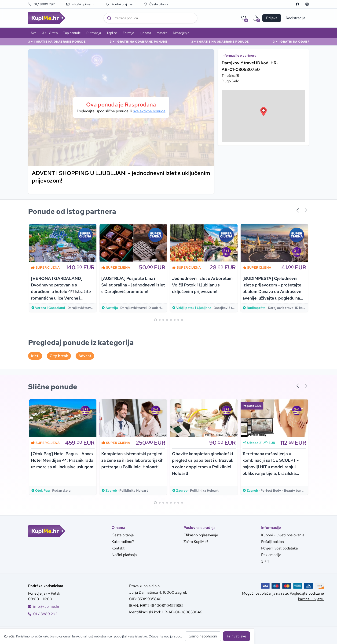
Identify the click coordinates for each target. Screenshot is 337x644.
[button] (264, 111)
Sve (34, 33)
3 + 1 (265, 561)
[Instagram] (307, 4)
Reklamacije (271, 555)
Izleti (35, 356)
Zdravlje (128, 33)
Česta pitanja (156, 4)
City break (59, 356)
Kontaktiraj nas (119, 4)
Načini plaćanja (124, 555)
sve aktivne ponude (149, 111)
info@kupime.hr (80, 4)
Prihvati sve (236, 636)
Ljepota (145, 33)
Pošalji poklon (273, 542)
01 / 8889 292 (41, 4)
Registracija (295, 18)
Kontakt (118, 548)
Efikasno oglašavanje (201, 535)
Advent (85, 356)
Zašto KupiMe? (196, 542)
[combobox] (150, 18)
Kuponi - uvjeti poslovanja (283, 535)
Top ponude (72, 33)
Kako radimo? (123, 542)
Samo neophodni (203, 636)
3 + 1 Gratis (50, 33)
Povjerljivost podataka (279, 548)
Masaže (162, 33)
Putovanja (94, 33)
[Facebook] (297, 4)
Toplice (112, 33)
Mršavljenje (181, 33)
